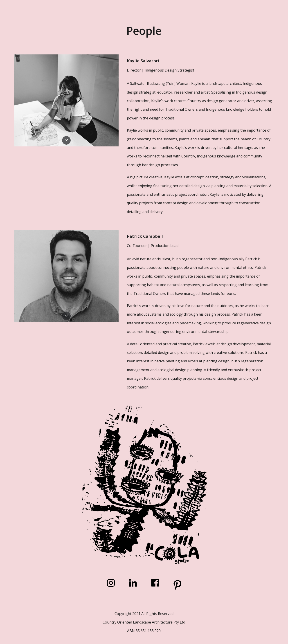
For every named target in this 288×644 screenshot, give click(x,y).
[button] (66, 140)
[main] (144, 31)
